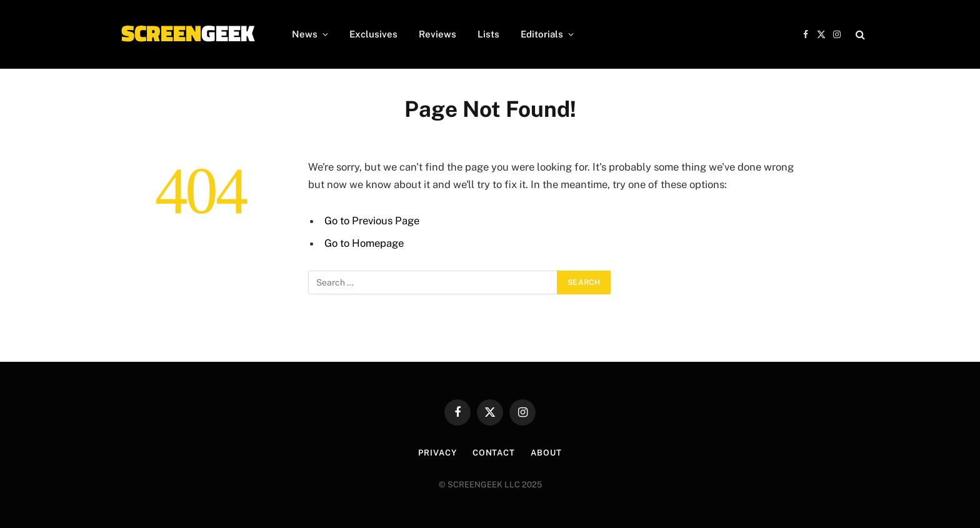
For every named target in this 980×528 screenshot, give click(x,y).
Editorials (542, 34)
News (305, 34)
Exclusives (373, 34)
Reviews (437, 34)
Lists (488, 34)
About (546, 453)
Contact (494, 453)
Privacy (437, 453)
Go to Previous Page (372, 221)
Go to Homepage (364, 243)
